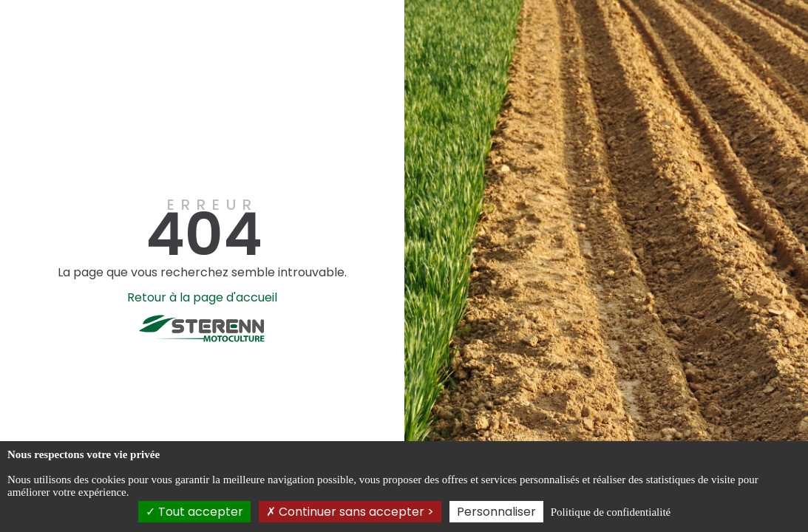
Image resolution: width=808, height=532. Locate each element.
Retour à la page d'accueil (202, 297)
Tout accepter (194, 512)
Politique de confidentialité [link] (611, 512)
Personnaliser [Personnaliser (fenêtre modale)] (496, 512)
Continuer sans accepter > (350, 512)
